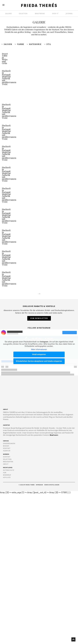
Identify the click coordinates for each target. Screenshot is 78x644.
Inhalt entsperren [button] (39, 504)
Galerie (8, 14)
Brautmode (40, 14)
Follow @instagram (39, 478)
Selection (23, 14)
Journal (69, 14)
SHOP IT (55, 14)
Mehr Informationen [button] (39, 499)
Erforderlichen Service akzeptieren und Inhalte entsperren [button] (39, 511)
